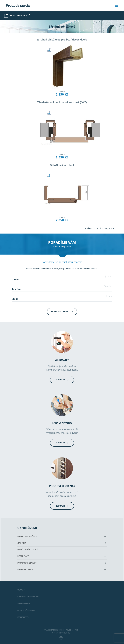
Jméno (109, 276)
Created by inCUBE (61, 636)
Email (109, 296)
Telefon (108, 286)
